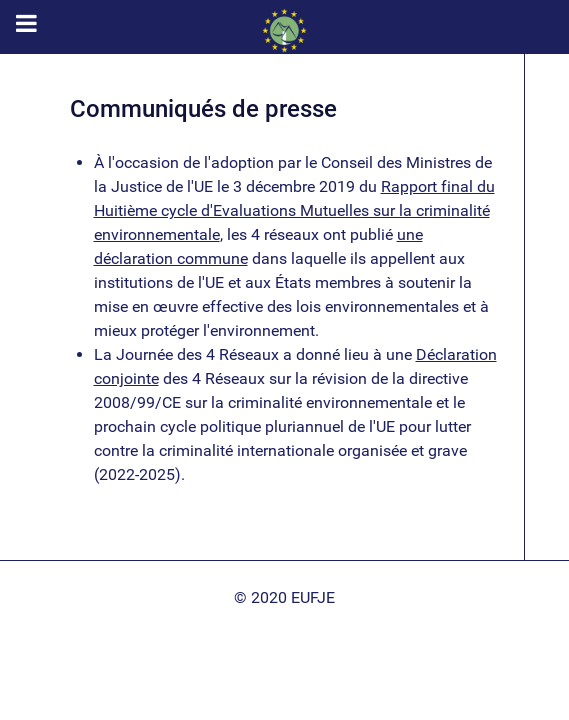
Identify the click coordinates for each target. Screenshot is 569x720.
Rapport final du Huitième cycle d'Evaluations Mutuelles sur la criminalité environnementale (294, 210)
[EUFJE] (284, 30)
